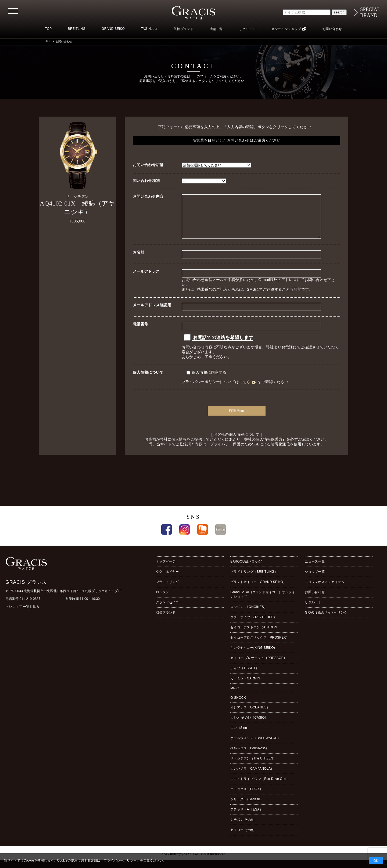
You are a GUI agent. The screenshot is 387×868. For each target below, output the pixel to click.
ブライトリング (167, 590)
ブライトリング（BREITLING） (254, 580)
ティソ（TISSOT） (245, 676)
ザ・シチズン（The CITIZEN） (253, 766)
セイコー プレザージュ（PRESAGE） (259, 666)
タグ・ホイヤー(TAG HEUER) (252, 625)
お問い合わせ (332, 29)
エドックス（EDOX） (247, 797)
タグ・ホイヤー (167, 580)
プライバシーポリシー (120, 860)
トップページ (166, 570)
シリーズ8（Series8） (247, 807)
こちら (245, 390)
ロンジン (162, 600)
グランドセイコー (169, 610)
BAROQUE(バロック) (246, 570)
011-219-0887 (30, 607)
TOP (48, 29)
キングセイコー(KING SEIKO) (253, 656)
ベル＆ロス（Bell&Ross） (250, 756)
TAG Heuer (149, 29)
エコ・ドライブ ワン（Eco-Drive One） (260, 787)
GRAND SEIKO (113, 29)
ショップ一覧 (315, 580)
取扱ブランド (183, 29)
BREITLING (77, 29)
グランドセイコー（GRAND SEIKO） (258, 590)
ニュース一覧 (315, 570)
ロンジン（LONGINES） (249, 615)
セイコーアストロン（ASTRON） (255, 635)
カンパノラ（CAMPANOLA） (252, 777)
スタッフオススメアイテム (325, 590)
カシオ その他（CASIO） (249, 726)
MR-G (235, 696)
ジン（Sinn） (240, 736)
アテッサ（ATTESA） (247, 817)
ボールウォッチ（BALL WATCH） (255, 746)
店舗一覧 (216, 29)
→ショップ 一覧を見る (22, 615)
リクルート (247, 29)
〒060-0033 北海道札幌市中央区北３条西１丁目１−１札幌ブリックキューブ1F (64, 599)
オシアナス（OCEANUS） (250, 715)
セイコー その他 (242, 838)
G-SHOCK (238, 706)
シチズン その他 (242, 828)
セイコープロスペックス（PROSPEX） (260, 646)
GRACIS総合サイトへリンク (326, 621)
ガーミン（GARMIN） (247, 686)
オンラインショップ (286, 29)
